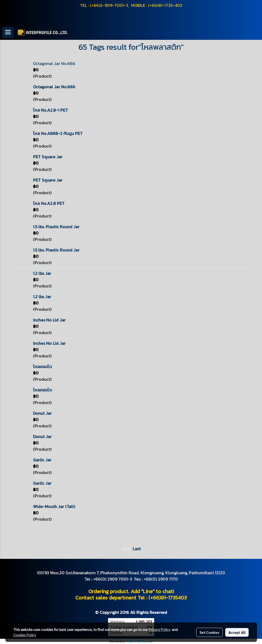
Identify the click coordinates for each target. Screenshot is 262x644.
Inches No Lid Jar (49, 320)
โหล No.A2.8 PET (49, 203)
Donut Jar (42, 413)
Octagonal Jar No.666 (54, 63)
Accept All (237, 632)
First (126, 549)
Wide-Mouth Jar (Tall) (54, 506)
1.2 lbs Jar (42, 273)
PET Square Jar (48, 157)
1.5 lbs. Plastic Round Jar (56, 227)
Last (137, 549)
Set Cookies (209, 632)
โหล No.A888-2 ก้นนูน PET (58, 133)
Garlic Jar (42, 460)
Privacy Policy (159, 629)
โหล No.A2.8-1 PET (50, 110)
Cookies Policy (25, 635)
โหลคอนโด (42, 367)
